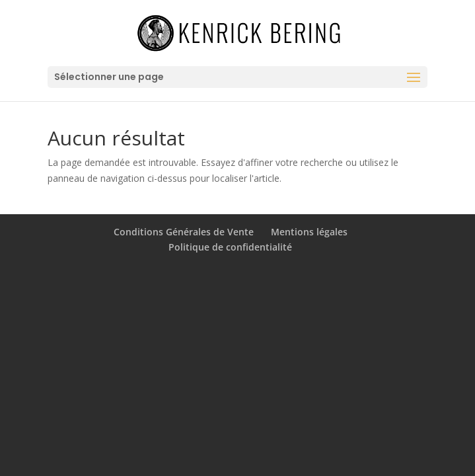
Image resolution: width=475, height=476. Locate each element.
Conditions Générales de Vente (184, 232)
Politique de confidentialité (230, 247)
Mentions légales (309, 232)
